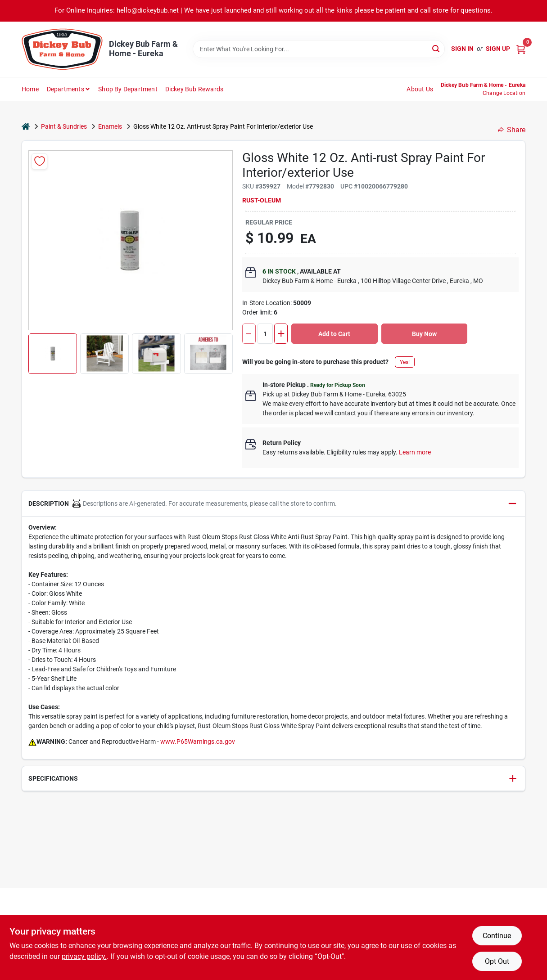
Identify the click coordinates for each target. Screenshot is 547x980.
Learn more (415, 452)
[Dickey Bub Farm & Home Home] (62, 49)
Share (512, 130)
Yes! (405, 362)
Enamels (110, 126)
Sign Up (498, 49)
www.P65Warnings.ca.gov (198, 742)
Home (30, 89)
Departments (66, 89)
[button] (53, 354)
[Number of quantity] (265, 334)
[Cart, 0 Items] (521, 49)
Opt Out (497, 961)
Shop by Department (128, 89)
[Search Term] (319, 49)
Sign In (462, 49)
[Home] (26, 127)
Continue (497, 936)
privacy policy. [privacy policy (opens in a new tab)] (84, 956)
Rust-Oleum (262, 200)
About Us (420, 89)
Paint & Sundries (64, 126)
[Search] (436, 48)
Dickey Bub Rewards (194, 89)
